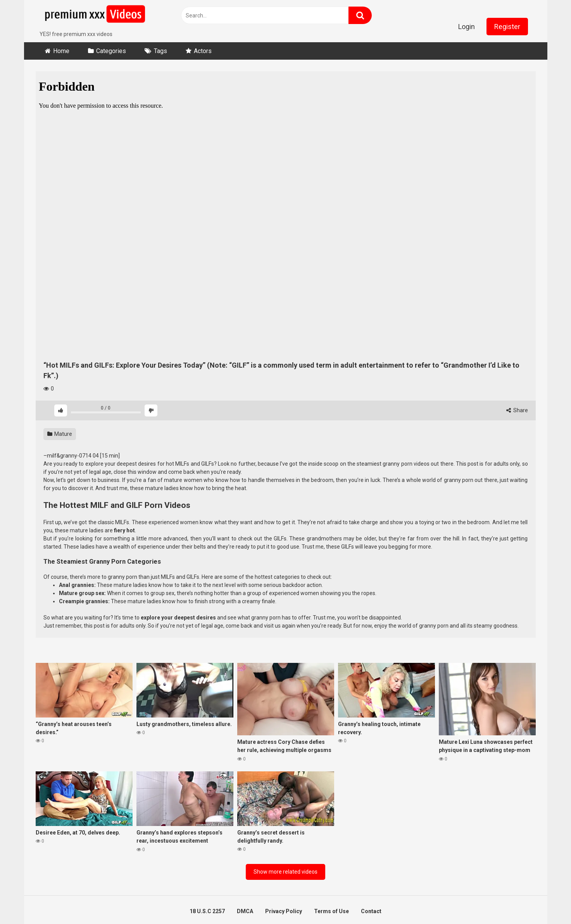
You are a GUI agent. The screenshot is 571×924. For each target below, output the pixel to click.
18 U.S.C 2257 (207, 911)
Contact (371, 911)
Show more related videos (285, 872)
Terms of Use (331, 911)
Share (517, 410)
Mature (60, 434)
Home (61, 51)
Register (507, 27)
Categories (111, 51)
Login (467, 27)
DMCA (245, 911)
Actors (203, 51)
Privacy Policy (284, 911)
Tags (160, 51)
